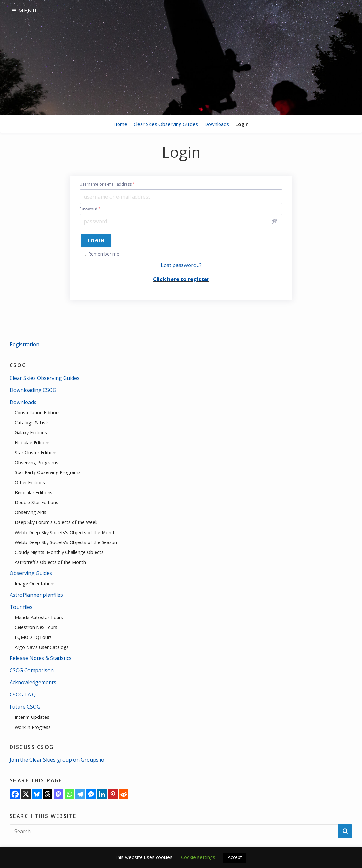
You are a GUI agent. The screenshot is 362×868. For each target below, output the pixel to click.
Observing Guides (31, 573)
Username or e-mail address (107, 184)
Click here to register (181, 279)
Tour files (21, 607)
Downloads (217, 124)
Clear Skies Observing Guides (166, 124)
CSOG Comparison (32, 670)
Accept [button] (235, 857)
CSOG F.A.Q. (23, 695)
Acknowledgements (33, 682)
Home (120, 124)
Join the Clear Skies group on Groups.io (57, 760)
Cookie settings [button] (198, 857)
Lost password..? (181, 265)
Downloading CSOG (33, 390)
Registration (24, 344)
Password (90, 209)
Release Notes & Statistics (41, 658)
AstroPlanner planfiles (36, 595)
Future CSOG (25, 707)
